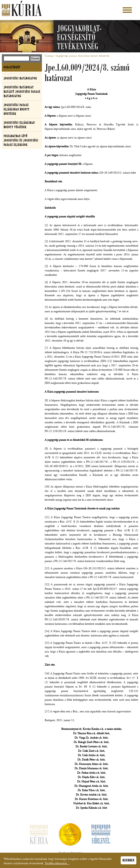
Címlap (49, 56)
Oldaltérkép (12, 67)
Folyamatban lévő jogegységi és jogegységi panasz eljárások (21, 140)
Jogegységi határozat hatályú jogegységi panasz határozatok (22, 92)
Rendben (129, 861)
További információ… (57, 864)
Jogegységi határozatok (20, 78)
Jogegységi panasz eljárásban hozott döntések (83, 56)
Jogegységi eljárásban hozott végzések (19, 125)
